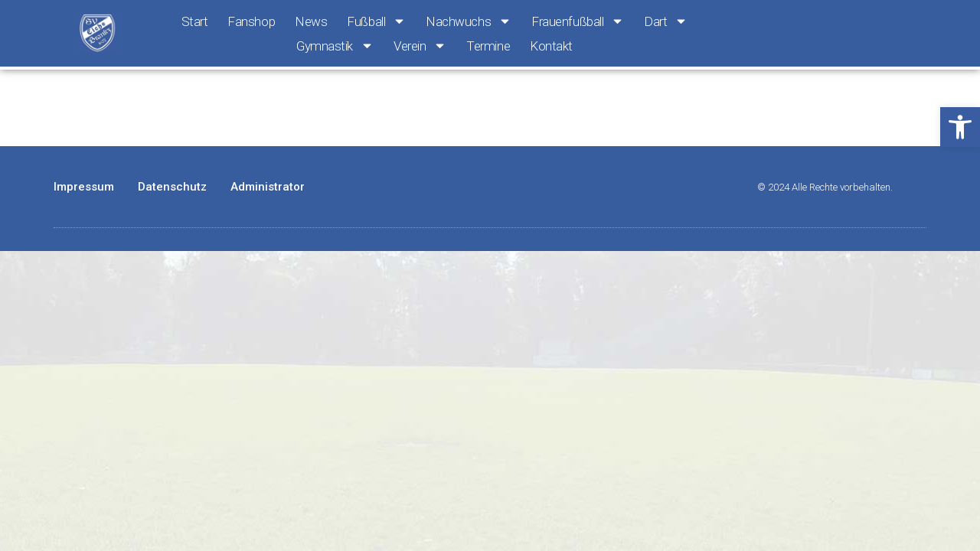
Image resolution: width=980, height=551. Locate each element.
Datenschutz (172, 187)
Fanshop (251, 21)
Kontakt (551, 46)
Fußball (376, 21)
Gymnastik (335, 46)
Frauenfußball (578, 21)
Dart (666, 21)
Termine (488, 46)
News (311, 21)
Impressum (84, 187)
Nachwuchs (469, 21)
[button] (960, 127)
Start (195, 21)
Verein (420, 46)
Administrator (268, 187)
